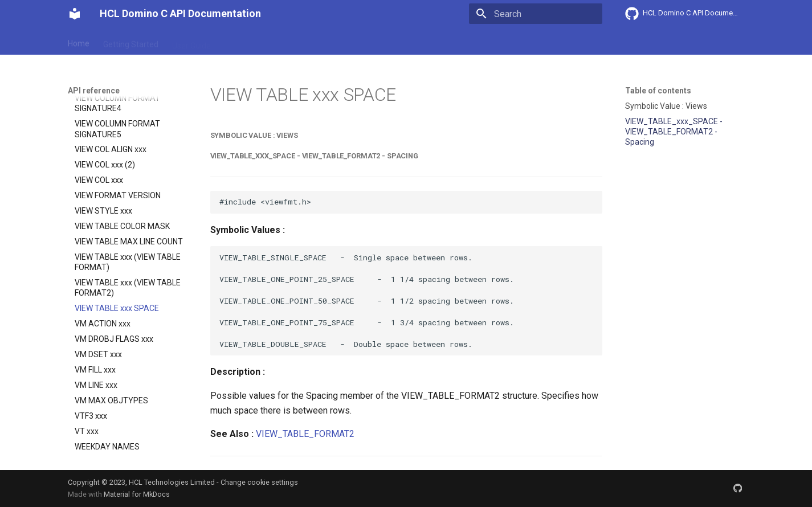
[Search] (536, 14)
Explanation (246, 42)
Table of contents (658, 91)
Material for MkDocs (137, 494)
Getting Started (131, 42)
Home (79, 42)
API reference (305, 42)
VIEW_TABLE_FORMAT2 (305, 434)
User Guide (191, 42)
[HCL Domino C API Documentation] (75, 14)
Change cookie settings (259, 482)
